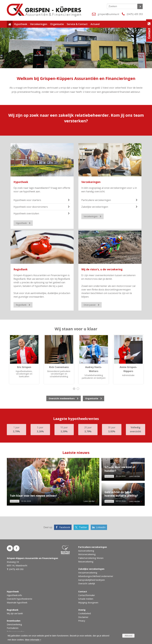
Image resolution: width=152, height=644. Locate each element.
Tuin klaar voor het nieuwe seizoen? (33, 496)
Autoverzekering (86, 551)
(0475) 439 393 (135, 14)
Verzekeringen (91, 182)
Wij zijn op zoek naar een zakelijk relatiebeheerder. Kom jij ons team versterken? (76, 118)
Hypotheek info (14, 595)
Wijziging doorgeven (88, 603)
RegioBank (21, 269)
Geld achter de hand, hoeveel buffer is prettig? (121, 494)
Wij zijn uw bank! (15, 613)
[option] (24, 359)
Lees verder (89, 501)
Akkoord (128, 636)
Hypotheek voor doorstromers (31, 207)
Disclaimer (83, 617)
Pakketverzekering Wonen (91, 558)
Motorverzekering (87, 554)
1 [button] (75, 389)
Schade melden (86, 599)
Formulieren (13, 628)
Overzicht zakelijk (87, 583)
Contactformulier (87, 595)
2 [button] (79, 389)
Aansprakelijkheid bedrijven (92, 580)
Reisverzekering (86, 562)
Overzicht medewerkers (62, 398)
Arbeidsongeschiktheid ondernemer (96, 576)
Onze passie (90, 305)
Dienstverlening (14, 624)
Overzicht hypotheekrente (20, 599)
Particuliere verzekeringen (96, 200)
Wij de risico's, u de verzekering (102, 269)
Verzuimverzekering (88, 573)
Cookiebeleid (85, 613)
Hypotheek (21, 182)
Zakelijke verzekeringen (95, 207)
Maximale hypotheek (17, 603)
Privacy (82, 621)
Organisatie (92, 398)
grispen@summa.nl (108, 14)
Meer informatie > (33, 640)
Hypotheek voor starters (27, 200)
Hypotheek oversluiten (26, 213)
